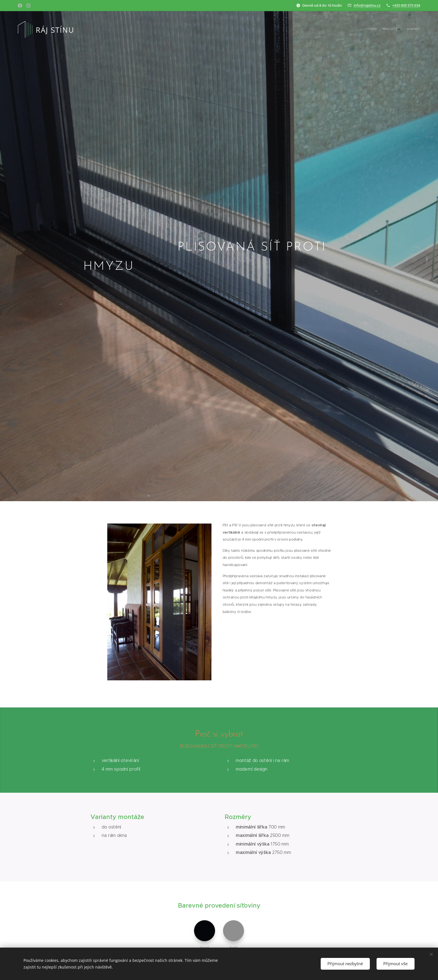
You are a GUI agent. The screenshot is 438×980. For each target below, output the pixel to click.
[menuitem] (405, 29)
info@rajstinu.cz (367, 5)
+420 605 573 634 (406, 5)
